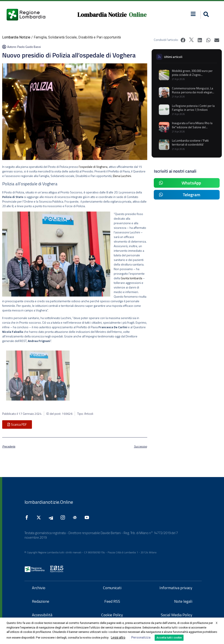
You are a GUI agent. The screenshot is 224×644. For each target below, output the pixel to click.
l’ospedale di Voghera (93, 167)
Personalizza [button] (141, 637)
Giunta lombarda (131, 278)
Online (138, 15)
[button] (206, 15)
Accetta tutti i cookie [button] (169, 638)
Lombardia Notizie (102, 15)
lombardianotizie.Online (49, 502)
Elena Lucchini (122, 176)
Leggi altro (118, 637)
